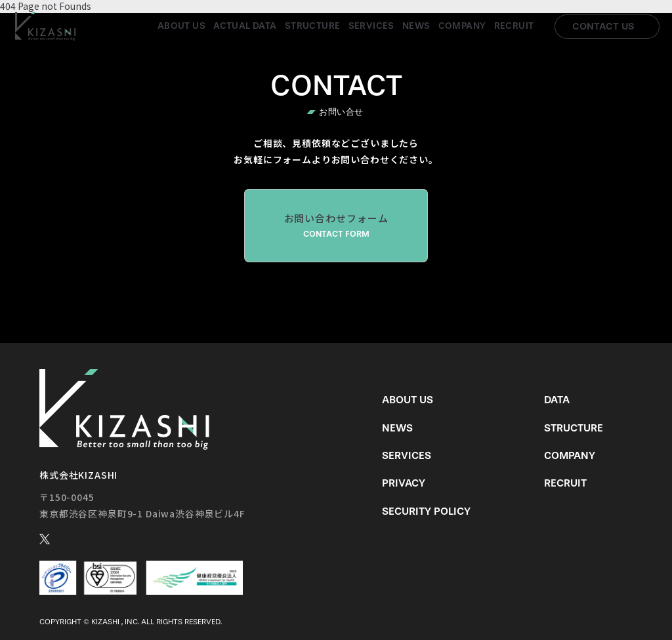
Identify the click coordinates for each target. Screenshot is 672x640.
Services (371, 26)
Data (557, 400)
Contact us (603, 26)
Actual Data (245, 26)
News (416, 26)
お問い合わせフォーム (336, 226)
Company (462, 26)
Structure (313, 26)
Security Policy (426, 511)
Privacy (404, 483)
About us (181, 26)
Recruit (514, 26)
